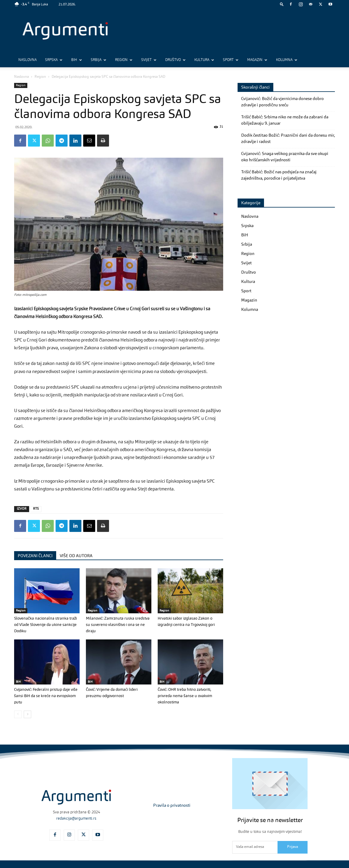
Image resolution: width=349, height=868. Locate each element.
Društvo (175, 60)
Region (124, 60)
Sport (231, 60)
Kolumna (287, 60)
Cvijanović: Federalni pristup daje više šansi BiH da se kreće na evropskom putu (46, 696)
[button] (282, 4)
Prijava (293, 847)
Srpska (54, 60)
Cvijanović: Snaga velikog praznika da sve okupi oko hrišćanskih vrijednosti (285, 157)
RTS (36, 509)
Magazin (257, 60)
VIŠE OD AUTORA (76, 556)
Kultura (204, 60)
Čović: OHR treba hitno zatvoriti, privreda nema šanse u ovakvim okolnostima (185, 696)
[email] (255, 847)
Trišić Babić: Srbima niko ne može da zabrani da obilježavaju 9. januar (285, 120)
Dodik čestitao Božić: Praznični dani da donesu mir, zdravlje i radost (288, 139)
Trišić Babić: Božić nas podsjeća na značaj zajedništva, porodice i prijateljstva (279, 175)
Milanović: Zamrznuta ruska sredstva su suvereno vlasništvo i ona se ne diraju (118, 625)
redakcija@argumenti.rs (76, 819)
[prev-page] (18, 714)
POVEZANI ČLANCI (35, 556)
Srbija (99, 60)
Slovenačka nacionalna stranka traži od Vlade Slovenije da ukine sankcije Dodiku (46, 625)
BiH (77, 60)
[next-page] (27, 714)
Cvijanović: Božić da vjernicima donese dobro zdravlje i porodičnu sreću (282, 102)
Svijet (149, 60)
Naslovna (27, 60)
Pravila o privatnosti (172, 806)
